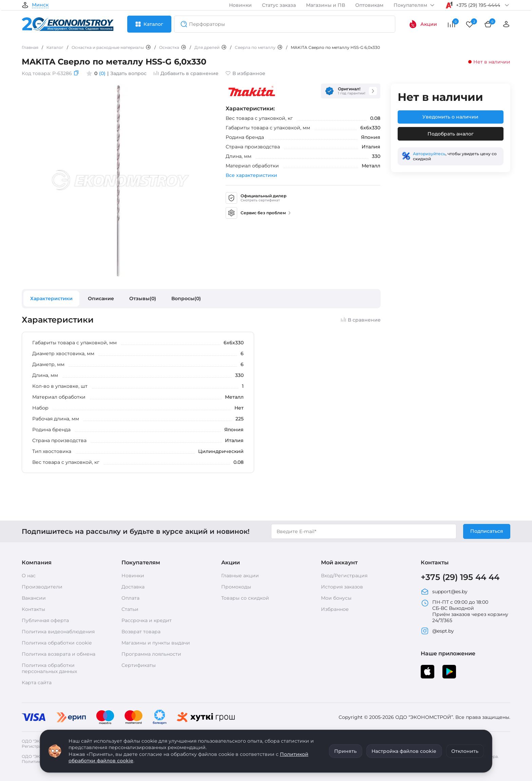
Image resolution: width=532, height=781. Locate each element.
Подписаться (487, 531)
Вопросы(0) (186, 298)
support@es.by (444, 592)
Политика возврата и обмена (59, 654)
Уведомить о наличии (450, 117)
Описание (101, 298)
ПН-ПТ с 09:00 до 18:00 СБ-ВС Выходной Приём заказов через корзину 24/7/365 (464, 611)
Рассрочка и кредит (147, 620)
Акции (423, 24)
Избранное (335, 609)
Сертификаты (139, 665)
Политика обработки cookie (57, 643)
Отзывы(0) (143, 298)
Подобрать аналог (451, 134)
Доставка (133, 587)
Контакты (33, 609)
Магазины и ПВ (326, 5)
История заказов (342, 587)
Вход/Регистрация (344, 576)
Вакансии (34, 598)
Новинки (240, 5)
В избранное (245, 73)
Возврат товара (141, 632)
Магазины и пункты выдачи (156, 643)
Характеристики (51, 298)
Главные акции (240, 576)
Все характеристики (251, 175)
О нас (29, 576)
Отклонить (465, 751)
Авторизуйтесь (429, 154)
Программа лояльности (151, 654)
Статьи (130, 609)
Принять (345, 751)
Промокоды (236, 587)
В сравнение (361, 320)
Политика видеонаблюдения (58, 632)
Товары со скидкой (245, 598)
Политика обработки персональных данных (49, 668)
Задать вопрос (128, 73)
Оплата (130, 598)
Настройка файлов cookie (404, 751)
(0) (102, 73)
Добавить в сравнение (186, 73)
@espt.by (437, 631)
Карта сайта (37, 683)
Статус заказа (279, 5)
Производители (42, 587)
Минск (40, 5)
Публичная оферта (45, 620)
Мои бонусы (336, 598)
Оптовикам (369, 5)
